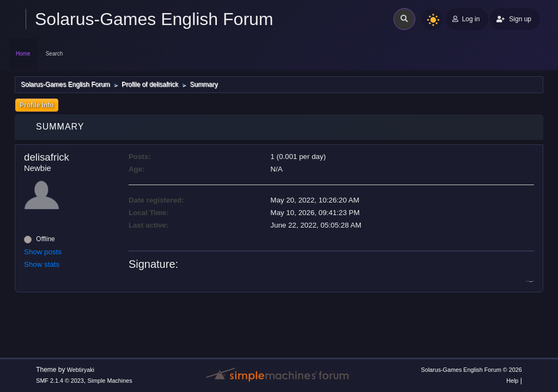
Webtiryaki (81, 370)
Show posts (43, 252)
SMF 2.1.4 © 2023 (60, 381)
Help (512, 381)
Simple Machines (110, 381)
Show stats (42, 264)
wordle (531, 281)
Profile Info (37, 105)
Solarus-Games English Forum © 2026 (471, 370)
